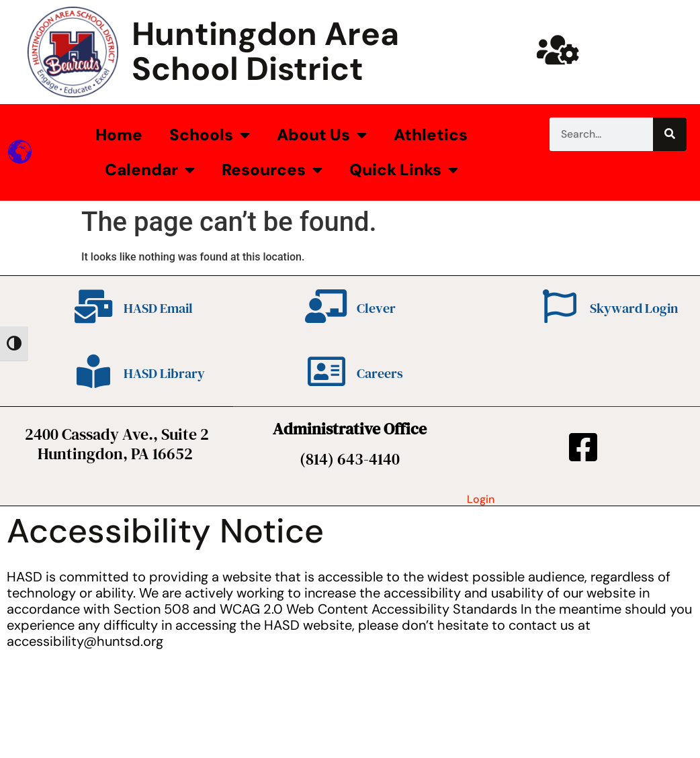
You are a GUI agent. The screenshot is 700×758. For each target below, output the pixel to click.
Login (481, 499)
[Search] (670, 134)
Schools (210, 135)
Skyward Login (634, 308)
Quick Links (404, 170)
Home (119, 135)
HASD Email (158, 308)
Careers (380, 373)
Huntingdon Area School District (265, 52)
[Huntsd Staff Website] (558, 50)
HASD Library (164, 373)
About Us (322, 135)
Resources (272, 170)
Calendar (150, 170)
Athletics (431, 135)
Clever (376, 308)
